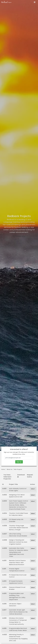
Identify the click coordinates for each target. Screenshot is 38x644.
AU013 (4, 581)
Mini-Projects (18, 469)
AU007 (5, 534)
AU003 (5, 501)
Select (33, 489)
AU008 (5, 540)
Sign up (19, 462)
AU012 (4, 575)
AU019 (4, 628)
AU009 (5, 548)
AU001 (4, 489)
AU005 (5, 519)
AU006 (5, 526)
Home (3, 469)
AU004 (5, 513)
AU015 (4, 593)
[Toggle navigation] (35, 2)
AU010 (4, 561)
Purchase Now (19, 236)
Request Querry (30, 476)
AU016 (4, 604)
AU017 (4, 610)
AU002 (5, 495)
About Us (10, 469)
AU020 (5, 635)
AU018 (4, 618)
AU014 (4, 587)
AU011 (4, 569)
